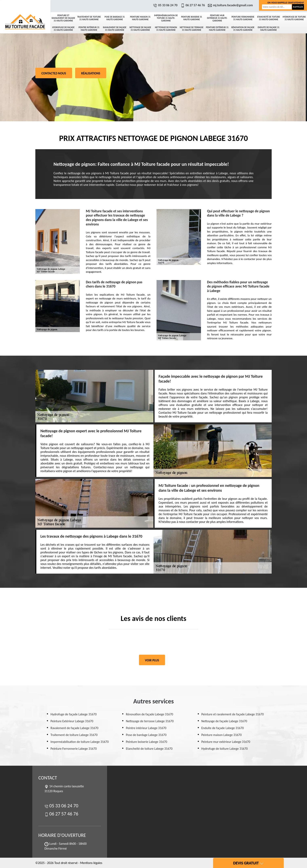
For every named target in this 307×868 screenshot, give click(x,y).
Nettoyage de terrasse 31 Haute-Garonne (192, 29)
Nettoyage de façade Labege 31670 (224, 721)
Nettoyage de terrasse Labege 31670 (150, 721)
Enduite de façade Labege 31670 (223, 728)
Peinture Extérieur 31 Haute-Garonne (217, 29)
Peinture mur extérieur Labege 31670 (226, 742)
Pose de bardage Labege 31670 (146, 735)
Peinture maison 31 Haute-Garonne (140, 18)
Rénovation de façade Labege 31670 (149, 714)
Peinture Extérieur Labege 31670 (72, 721)
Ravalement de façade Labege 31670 (74, 728)
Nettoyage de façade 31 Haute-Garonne (140, 29)
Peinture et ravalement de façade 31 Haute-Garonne (63, 18)
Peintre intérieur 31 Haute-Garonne (89, 29)
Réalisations (91, 73)
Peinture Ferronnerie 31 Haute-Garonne (243, 18)
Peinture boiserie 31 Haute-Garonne (192, 18)
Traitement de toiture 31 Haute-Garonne (89, 18)
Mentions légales (91, 863)
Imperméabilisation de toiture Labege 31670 (80, 742)
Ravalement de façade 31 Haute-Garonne (115, 29)
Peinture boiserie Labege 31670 (146, 742)
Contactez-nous (54, 73)
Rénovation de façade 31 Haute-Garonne (243, 29)
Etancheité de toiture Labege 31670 (149, 749)
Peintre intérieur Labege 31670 (146, 728)
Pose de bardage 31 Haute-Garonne (115, 18)
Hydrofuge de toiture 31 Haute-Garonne (294, 18)
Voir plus (152, 660)
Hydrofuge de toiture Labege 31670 (225, 749)
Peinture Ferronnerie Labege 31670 (74, 749)
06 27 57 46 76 (193, 5)
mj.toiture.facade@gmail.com (231, 5)
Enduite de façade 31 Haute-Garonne (269, 29)
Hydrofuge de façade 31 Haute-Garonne (63, 29)
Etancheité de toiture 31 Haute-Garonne (269, 18)
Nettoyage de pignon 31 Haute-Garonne (166, 29)
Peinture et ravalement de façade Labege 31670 (233, 714)
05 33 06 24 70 (166, 5)
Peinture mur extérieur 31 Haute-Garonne (217, 18)
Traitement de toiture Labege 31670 (74, 735)
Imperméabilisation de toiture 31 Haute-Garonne (166, 18)
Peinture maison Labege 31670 (222, 735)
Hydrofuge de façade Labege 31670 (74, 714)
